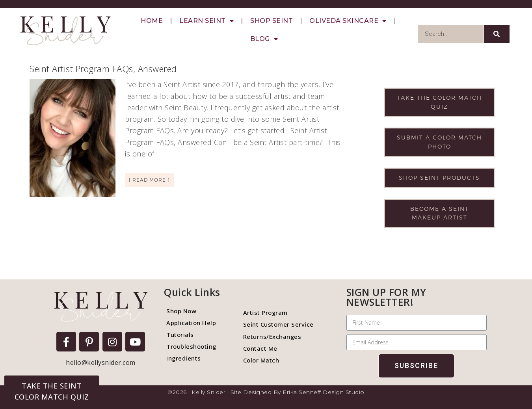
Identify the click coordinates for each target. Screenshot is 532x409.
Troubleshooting (191, 346)
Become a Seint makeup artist (440, 213)
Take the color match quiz (440, 102)
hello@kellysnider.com (101, 363)
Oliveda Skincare (348, 21)
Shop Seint (272, 21)
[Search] (497, 34)
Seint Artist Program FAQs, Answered (103, 69)
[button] (52, 391)
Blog (264, 39)
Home (152, 21)
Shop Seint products (439, 178)
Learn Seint (206, 21)
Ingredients (184, 358)
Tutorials (180, 335)
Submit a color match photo (439, 142)
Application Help (191, 323)
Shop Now (181, 311)
